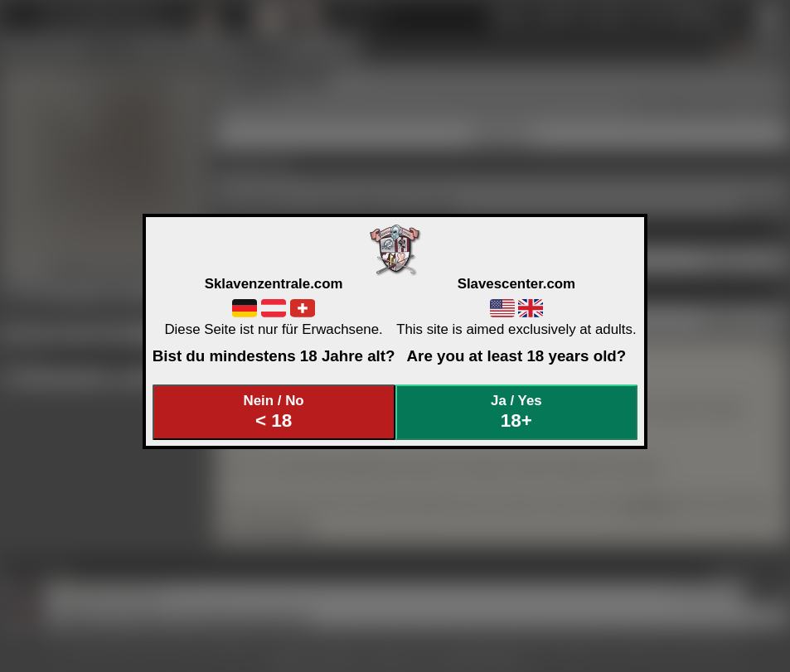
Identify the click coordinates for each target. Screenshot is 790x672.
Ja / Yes (516, 412)
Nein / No (274, 412)
